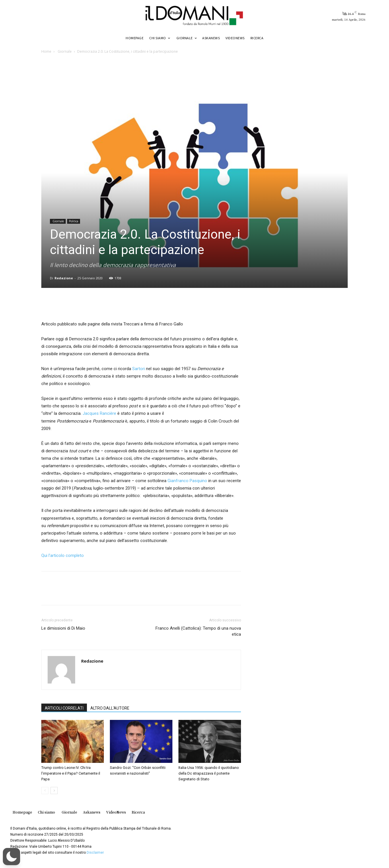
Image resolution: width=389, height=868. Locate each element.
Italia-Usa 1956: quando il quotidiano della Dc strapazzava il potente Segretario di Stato (209, 773)
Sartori (139, 369)
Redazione (64, 278)
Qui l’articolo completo (63, 555)
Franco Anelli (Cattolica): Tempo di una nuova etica (198, 631)
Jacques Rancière (99, 413)
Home (46, 51)
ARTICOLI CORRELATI (64, 708)
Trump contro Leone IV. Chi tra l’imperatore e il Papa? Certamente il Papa (71, 773)
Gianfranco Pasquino (187, 481)
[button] (11, 857)
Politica (74, 221)
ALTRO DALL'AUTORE (110, 708)
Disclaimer (95, 853)
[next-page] (54, 791)
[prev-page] (45, 791)
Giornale (64, 51)
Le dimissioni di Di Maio (63, 628)
